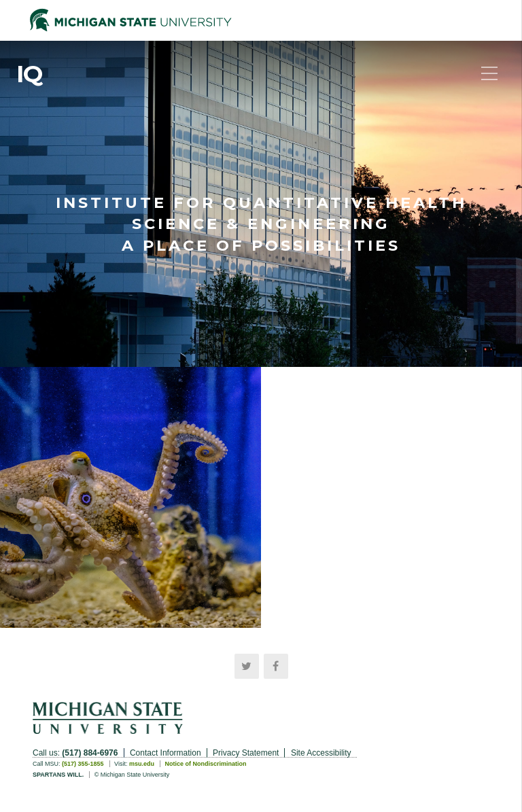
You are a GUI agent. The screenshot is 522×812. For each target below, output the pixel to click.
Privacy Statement (246, 753)
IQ (29, 74)
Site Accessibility (321, 753)
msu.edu (142, 764)
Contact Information (166, 753)
